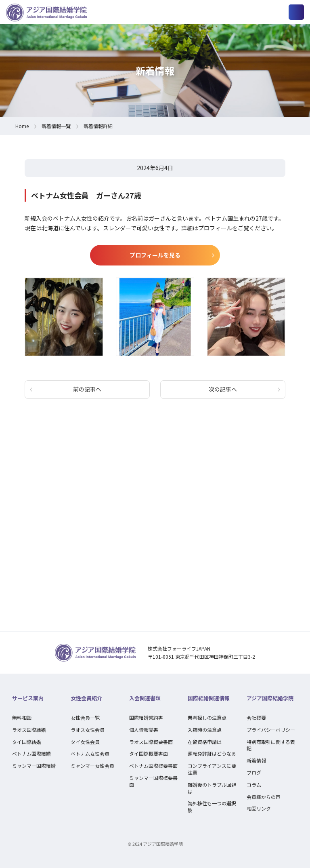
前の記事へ (87, 389)
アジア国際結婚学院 (270, 698)
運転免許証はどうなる (212, 753)
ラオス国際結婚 (29, 730)
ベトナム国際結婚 (31, 753)
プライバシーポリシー (271, 730)
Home (22, 126)
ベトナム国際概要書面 (153, 766)
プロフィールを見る (155, 255)
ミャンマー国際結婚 (34, 766)
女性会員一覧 (85, 717)
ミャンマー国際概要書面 (153, 781)
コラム (254, 785)
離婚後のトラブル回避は (212, 788)
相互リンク (259, 808)
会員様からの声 (264, 797)
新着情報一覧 (56, 126)
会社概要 (256, 717)
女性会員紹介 (86, 698)
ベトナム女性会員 (90, 753)
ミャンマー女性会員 (92, 766)
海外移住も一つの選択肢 (212, 807)
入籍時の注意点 (205, 730)
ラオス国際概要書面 (151, 742)
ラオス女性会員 (88, 730)
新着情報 (256, 760)
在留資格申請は (205, 742)
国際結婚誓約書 (146, 717)
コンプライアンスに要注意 (212, 769)
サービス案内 (28, 698)
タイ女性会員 (85, 742)
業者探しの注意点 (207, 717)
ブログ (254, 772)
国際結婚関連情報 (209, 698)
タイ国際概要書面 (149, 753)
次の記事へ (223, 389)
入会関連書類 (145, 698)
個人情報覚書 (144, 730)
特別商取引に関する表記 (271, 745)
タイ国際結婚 (27, 742)
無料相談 (22, 717)
